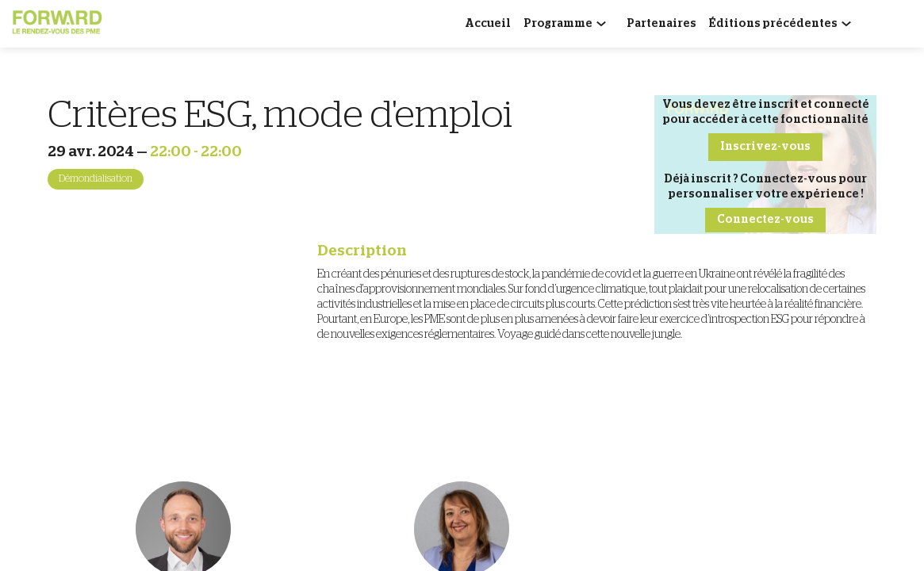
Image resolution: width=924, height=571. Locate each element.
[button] (765, 147)
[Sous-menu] (604, 26)
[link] (488, 24)
